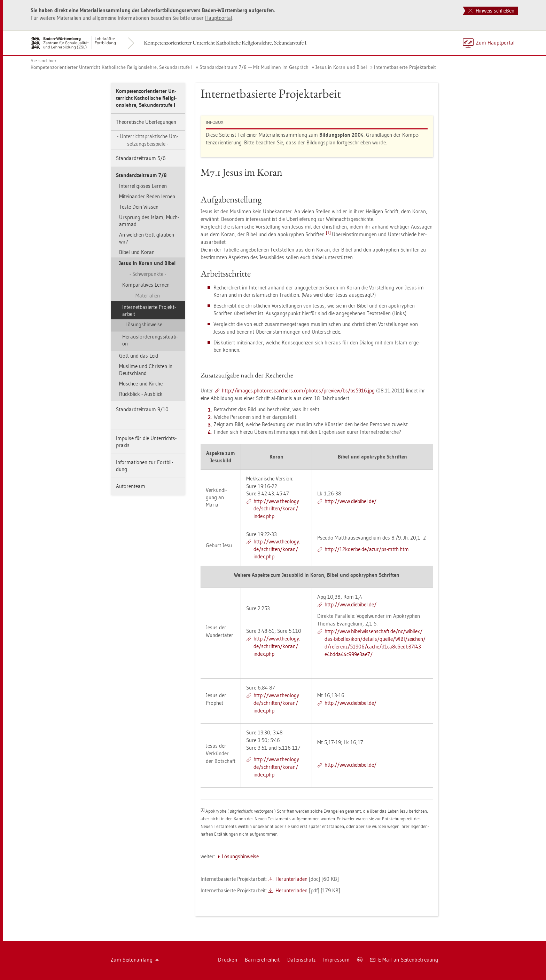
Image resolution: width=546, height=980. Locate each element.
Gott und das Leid (139, 356)
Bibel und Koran (137, 252)
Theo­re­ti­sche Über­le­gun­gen (146, 122)
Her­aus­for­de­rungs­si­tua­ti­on (150, 340)
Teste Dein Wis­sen (139, 207)
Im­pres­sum (336, 960)
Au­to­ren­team (131, 486)
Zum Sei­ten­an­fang (135, 960)
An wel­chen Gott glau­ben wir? (147, 238)
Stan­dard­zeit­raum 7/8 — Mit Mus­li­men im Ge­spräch (254, 67)
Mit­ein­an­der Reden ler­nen (147, 196)
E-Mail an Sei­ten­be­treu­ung (404, 960)
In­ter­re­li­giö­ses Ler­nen (143, 186)
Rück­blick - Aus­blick (141, 394)
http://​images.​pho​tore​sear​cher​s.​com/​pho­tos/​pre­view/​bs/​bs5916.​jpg (298, 391)
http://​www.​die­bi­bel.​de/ (350, 501)
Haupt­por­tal (219, 18)
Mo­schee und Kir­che (141, 384)
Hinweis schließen (491, 11)
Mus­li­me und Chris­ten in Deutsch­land (146, 370)
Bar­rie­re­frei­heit (262, 960)
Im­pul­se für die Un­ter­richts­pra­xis (146, 442)
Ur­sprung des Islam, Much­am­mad (149, 221)
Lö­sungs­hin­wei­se (144, 324)
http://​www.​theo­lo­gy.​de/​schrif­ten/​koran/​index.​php (277, 509)
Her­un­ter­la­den (291, 879)
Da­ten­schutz (301, 960)
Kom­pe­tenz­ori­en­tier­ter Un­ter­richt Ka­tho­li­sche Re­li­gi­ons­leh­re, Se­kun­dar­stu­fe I (225, 43)
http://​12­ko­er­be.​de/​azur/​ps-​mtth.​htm (367, 549)
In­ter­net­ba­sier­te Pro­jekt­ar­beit (405, 67)
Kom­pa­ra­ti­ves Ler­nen (146, 285)
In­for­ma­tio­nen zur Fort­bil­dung (145, 466)
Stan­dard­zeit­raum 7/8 (141, 175)
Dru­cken (228, 960)
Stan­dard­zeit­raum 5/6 (141, 158)
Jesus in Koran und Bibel (341, 67)
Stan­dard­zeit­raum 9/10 (142, 409)
